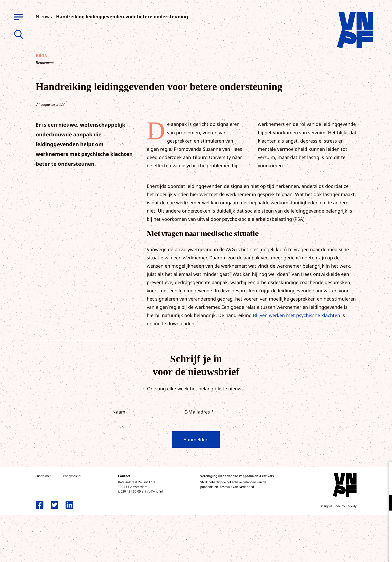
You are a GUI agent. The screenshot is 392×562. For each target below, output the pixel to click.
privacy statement (367, 486)
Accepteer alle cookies (348, 537)
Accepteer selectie (348, 552)
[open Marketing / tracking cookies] (384, 519)
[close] (384, 471)
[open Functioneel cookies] (384, 503)
